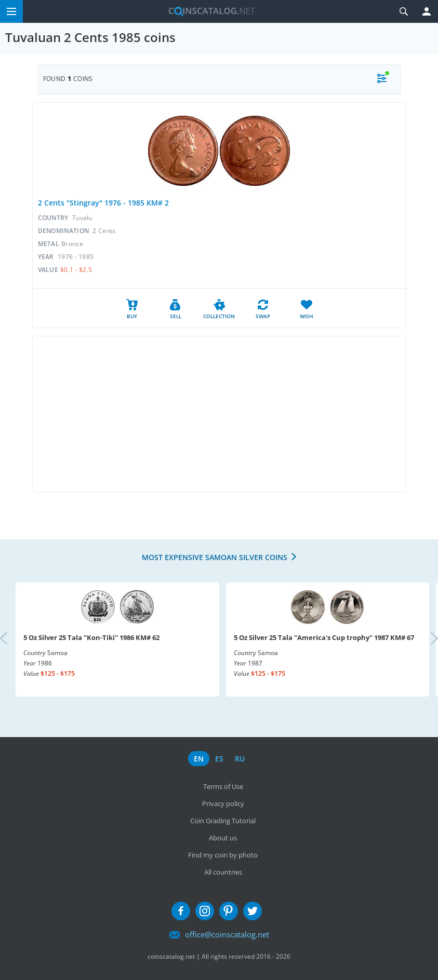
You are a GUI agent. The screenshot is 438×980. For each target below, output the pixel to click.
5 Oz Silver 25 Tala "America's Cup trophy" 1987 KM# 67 (324, 637)
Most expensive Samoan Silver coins (215, 557)
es (219, 759)
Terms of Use (223, 786)
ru (240, 759)
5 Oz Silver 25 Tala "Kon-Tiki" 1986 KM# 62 (91, 637)
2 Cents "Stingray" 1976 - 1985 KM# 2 (103, 203)
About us (223, 838)
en (199, 759)
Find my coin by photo (223, 855)
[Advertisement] (219, 414)
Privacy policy (223, 804)
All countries (223, 872)
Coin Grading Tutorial (223, 821)
